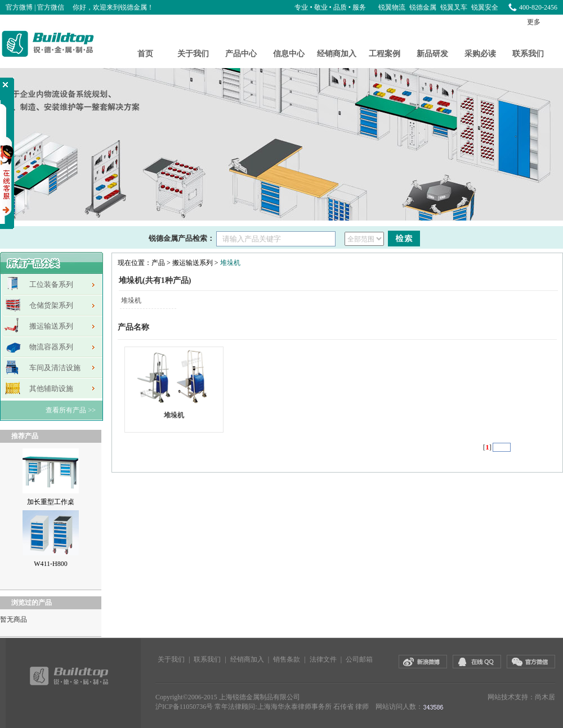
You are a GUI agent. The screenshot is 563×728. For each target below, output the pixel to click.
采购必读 (480, 54)
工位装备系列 (51, 284)
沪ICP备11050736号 (184, 707)
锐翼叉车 (455, 7)
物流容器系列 (51, 347)
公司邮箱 (359, 659)
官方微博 (19, 7)
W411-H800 (51, 564)
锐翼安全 (485, 7)
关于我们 (193, 54)
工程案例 (385, 54)
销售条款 (287, 659)
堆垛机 (230, 263)
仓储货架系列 (51, 305)
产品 (158, 263)
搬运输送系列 (51, 326)
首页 (145, 54)
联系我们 (528, 54)
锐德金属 (424, 7)
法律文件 (323, 659)
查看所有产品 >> (71, 410)
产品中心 (241, 54)
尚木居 (545, 697)
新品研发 (432, 54)
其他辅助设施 (51, 388)
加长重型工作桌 (51, 502)
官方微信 (51, 7)
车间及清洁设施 (55, 368)
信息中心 (289, 54)
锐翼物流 (393, 7)
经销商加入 (337, 54)
